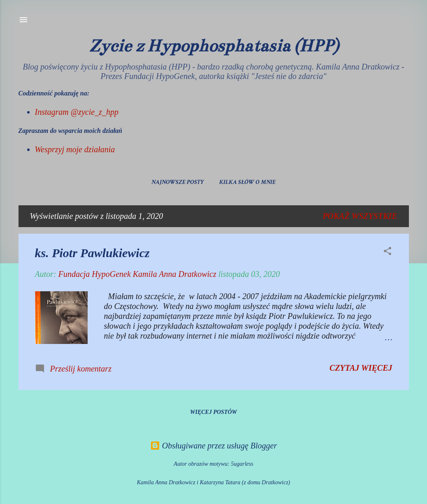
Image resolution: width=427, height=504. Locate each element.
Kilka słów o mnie (247, 182)
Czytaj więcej (361, 368)
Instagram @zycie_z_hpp (77, 112)
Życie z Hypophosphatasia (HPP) (214, 46)
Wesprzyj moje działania (75, 149)
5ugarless (242, 464)
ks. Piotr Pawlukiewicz (92, 253)
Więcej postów (213, 412)
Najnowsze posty (178, 182)
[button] (388, 252)
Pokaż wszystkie (360, 216)
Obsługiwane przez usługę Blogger (213, 446)
